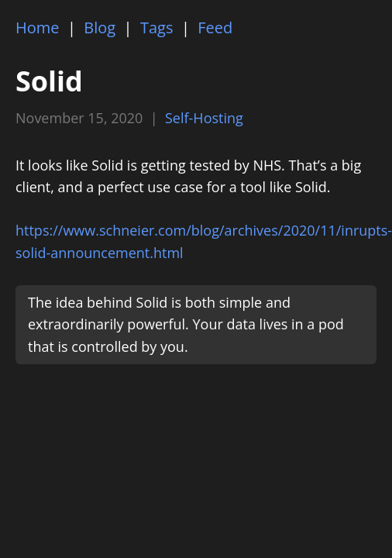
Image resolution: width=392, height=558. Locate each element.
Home (38, 28)
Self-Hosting (204, 118)
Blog (100, 28)
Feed (215, 28)
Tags (157, 28)
